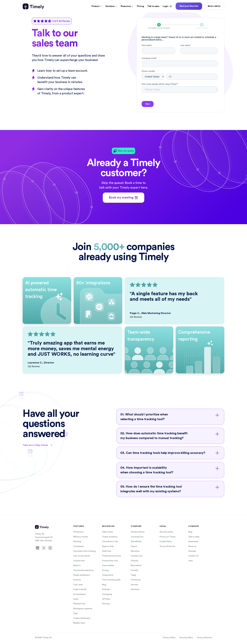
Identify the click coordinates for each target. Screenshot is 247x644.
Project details (80, 589)
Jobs (190, 561)
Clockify (135, 570)
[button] (170, 417)
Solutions (111, 6)
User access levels (82, 556)
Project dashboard (82, 618)
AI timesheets (80, 594)
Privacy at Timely (168, 537)
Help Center (108, 532)
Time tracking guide (111, 580)
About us (192, 546)
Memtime (135, 551)
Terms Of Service (167, 546)
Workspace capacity (83, 608)
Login (167, 6)
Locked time (79, 561)
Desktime (135, 589)
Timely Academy (110, 537)
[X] (44, 548)
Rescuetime (136, 565)
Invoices (77, 580)
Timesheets (79, 546)
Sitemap (106, 604)
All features (78, 532)
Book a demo (214, 6)
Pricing (140, 6)
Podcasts (106, 589)
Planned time (79, 604)
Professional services (112, 556)
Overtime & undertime (83, 570)
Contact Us (193, 556)
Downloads (193, 541)
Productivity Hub (110, 561)
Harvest (134, 585)
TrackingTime (137, 537)
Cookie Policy (166, 541)
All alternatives (138, 532)
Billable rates (79, 623)
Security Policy (186, 637)
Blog (104, 585)
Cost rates (78, 585)
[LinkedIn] (37, 548)
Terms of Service (204, 637)
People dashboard (82, 575)
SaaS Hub (107, 551)
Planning (77, 541)
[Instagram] (50, 548)
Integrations (108, 575)
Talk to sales (153, 6)
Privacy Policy (169, 637)
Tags (75, 613)
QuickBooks (136, 541)
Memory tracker (81, 537)
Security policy (166, 532)
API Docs (106, 599)
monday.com (137, 556)
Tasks (76, 599)
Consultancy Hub (110, 541)
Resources (127, 6)
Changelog (107, 594)
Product (97, 6)
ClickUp (134, 561)
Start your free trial (189, 6)
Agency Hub (108, 546)
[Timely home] (33, 6)
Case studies (108, 565)
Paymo (134, 546)
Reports (77, 565)
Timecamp (136, 580)
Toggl (133, 575)
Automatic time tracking (84, 551)
